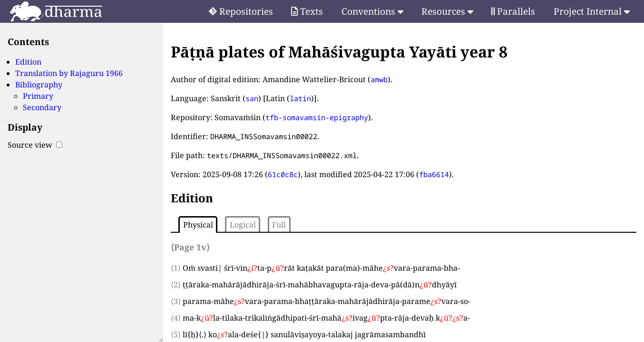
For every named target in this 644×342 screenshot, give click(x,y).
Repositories (241, 11)
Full (279, 225)
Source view (35, 145)
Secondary (42, 107)
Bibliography (39, 85)
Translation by (69, 73)
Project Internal (592, 11)
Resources (447, 11)
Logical (243, 225)
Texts (307, 11)
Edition (28, 62)
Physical (198, 225)
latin (300, 98)
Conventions (372, 11)
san (252, 98)
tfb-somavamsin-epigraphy (317, 117)
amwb (379, 79)
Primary (38, 96)
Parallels (513, 11)
